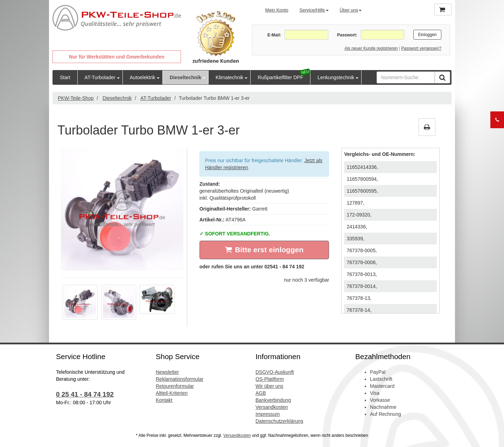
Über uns (351, 10)
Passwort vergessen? (421, 48)
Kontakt (164, 400)
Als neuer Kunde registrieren (371, 48)
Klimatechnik (229, 77)
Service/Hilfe (314, 10)
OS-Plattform (270, 379)
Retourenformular (175, 386)
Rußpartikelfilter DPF (280, 77)
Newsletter (167, 372)
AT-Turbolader (100, 77)
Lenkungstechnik (336, 77)
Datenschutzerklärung (279, 421)
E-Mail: (274, 35)
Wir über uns (269, 386)
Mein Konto (277, 10)
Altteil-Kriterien (172, 393)
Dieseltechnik (185, 77)
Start (65, 77)
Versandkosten (272, 407)
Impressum (268, 414)
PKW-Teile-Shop (76, 98)
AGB (261, 393)
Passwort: (347, 35)
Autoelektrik (143, 77)
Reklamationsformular (180, 379)
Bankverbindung (273, 400)
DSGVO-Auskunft (275, 372)
